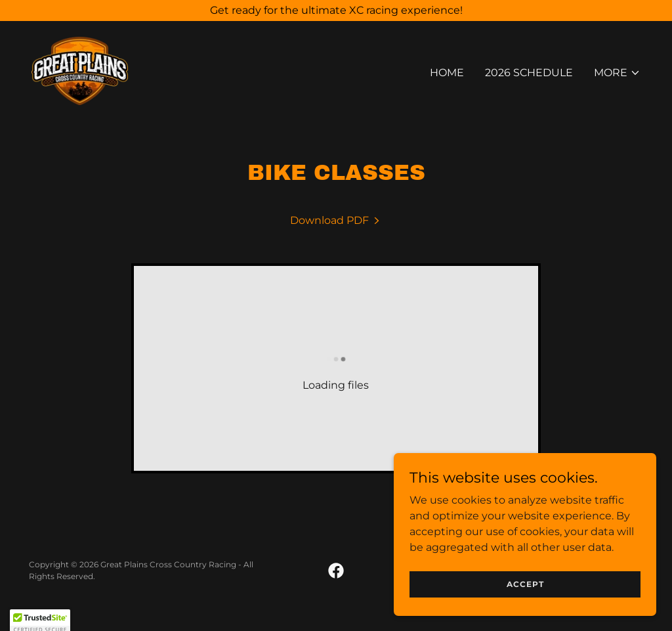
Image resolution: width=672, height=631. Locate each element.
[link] (80, 70)
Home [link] (447, 73)
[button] (617, 73)
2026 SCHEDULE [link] (529, 73)
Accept (525, 611)
